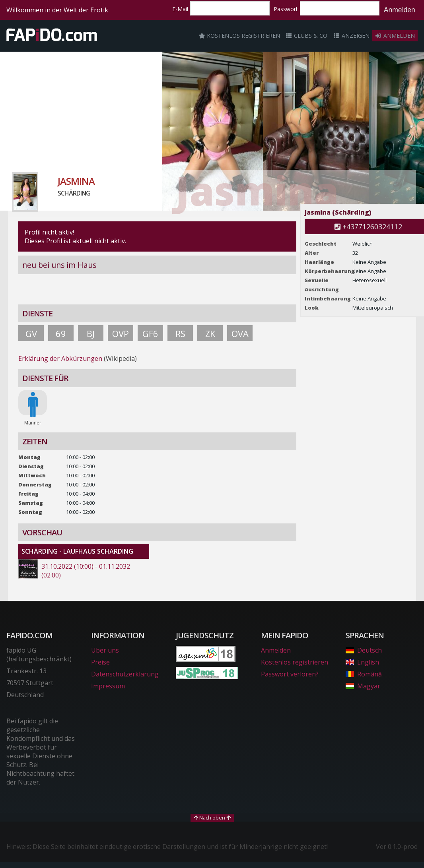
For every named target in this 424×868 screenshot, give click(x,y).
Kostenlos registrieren (239, 36)
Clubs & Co (307, 36)
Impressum (108, 686)
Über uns (105, 650)
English (362, 662)
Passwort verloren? (290, 674)
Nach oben (212, 818)
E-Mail (180, 9)
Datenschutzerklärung (125, 674)
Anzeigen (351, 36)
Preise (100, 662)
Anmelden (400, 10)
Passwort (286, 9)
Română (364, 674)
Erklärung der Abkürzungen (60, 358)
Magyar (363, 686)
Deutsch (364, 650)
